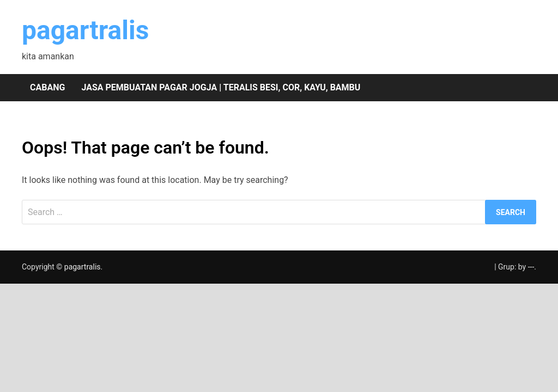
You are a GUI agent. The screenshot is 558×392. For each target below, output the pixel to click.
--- (531, 267)
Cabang (47, 87)
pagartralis (85, 30)
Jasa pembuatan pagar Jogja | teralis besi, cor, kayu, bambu (221, 87)
